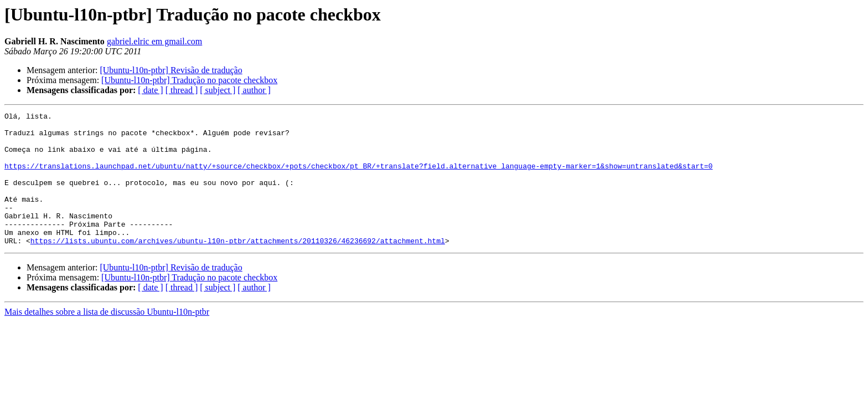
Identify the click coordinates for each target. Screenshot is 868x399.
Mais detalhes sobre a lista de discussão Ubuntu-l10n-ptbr (107, 338)
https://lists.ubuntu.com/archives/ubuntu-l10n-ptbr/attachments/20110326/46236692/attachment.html (238, 267)
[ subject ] (218, 90)
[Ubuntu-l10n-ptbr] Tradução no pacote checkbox (189, 80)
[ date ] (150, 90)
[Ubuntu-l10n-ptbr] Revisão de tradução (171, 70)
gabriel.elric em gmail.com (154, 41)
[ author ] (254, 90)
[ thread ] (182, 90)
